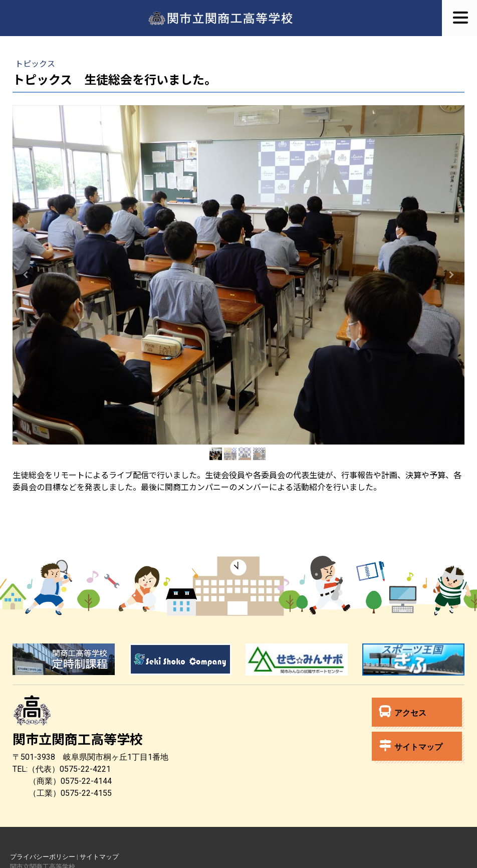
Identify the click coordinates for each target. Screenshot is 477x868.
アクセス (403, 711)
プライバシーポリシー (43, 857)
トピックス (35, 63)
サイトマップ (411, 745)
